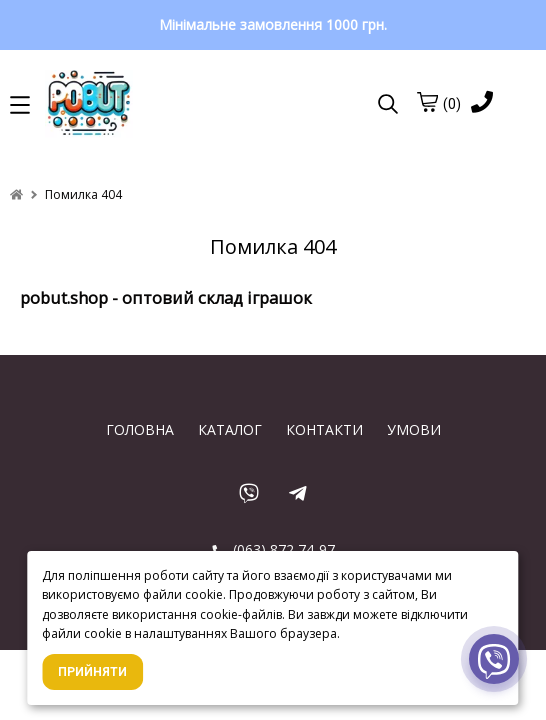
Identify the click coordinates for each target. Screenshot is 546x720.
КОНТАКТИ (324, 429)
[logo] (176, 105)
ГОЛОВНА (140, 429)
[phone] (482, 103)
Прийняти (92, 672)
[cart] (427, 102)
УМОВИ (414, 429)
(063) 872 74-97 (273, 549)
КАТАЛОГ (230, 429)
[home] (16, 194)
